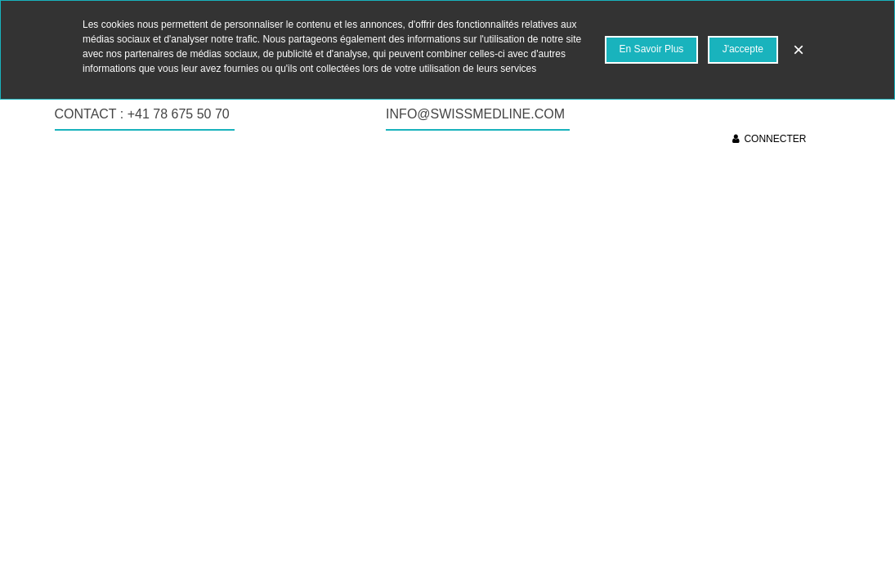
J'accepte (743, 49)
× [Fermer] (799, 49)
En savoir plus (652, 49)
